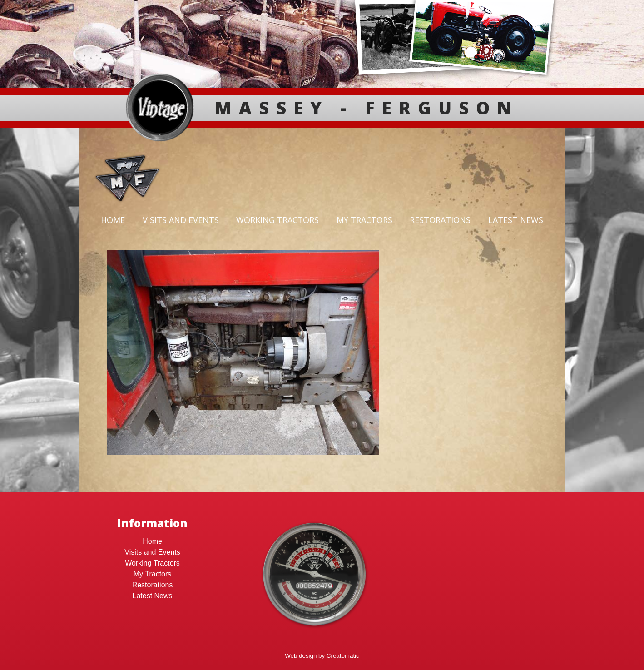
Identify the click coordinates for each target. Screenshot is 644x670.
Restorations (440, 220)
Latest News (516, 220)
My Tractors (364, 220)
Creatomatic (343, 656)
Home (113, 220)
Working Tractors (277, 220)
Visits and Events (181, 220)
